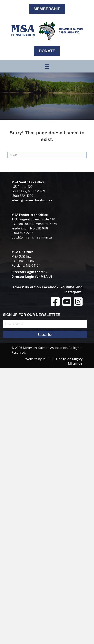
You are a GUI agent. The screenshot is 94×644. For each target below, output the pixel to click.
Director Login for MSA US (32, 277)
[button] (45, 334)
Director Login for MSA (30, 272)
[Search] (47, 155)
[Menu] (47, 67)
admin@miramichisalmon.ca (32, 200)
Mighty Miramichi (75, 361)
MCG (46, 359)
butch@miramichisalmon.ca (32, 237)
